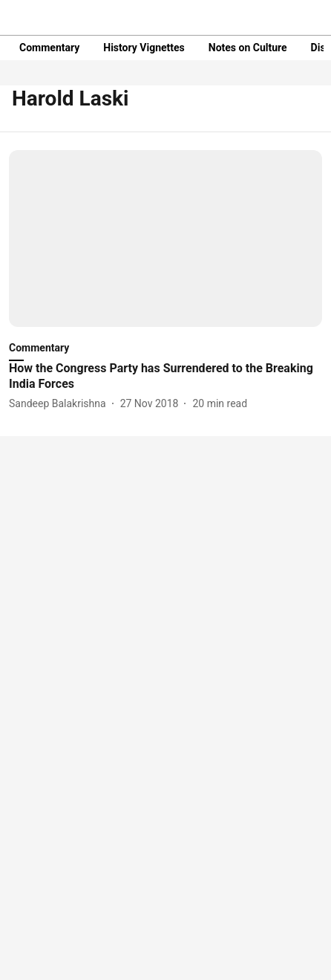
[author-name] (60, 404)
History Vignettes (144, 48)
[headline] (165, 377)
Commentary (49, 48)
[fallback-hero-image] (165, 238)
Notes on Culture (248, 48)
